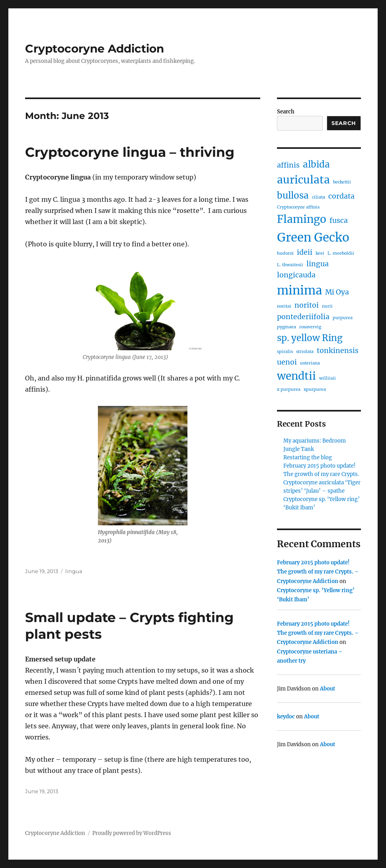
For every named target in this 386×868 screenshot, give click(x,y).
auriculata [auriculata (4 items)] (303, 180)
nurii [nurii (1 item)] (327, 306)
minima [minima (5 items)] (299, 290)
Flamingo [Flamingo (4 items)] (302, 219)
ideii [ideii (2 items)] (305, 252)
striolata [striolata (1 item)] (305, 352)
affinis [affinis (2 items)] (288, 165)
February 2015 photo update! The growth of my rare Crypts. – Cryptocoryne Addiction (318, 572)
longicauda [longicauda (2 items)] (296, 275)
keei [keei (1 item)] (320, 253)
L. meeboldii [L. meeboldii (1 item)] (341, 253)
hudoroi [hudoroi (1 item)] (285, 253)
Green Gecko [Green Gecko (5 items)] (313, 237)
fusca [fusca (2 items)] (339, 220)
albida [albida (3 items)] (316, 164)
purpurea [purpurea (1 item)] (343, 318)
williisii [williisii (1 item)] (328, 378)
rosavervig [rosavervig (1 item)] (310, 327)
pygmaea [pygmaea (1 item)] (287, 327)
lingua (74, 571)
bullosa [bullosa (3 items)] (293, 195)
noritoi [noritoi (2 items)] (307, 305)
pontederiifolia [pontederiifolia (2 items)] (303, 317)
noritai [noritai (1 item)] (284, 306)
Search (286, 112)
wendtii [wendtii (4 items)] (296, 376)
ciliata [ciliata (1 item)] (319, 197)
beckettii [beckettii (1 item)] (342, 182)
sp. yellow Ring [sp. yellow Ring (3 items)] (310, 338)
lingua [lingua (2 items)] (318, 264)
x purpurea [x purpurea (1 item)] (289, 389)
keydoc (286, 717)
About (328, 689)
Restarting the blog (308, 457)
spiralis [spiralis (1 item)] (285, 352)
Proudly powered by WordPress (132, 833)
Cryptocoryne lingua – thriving (130, 152)
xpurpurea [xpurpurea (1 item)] (315, 389)
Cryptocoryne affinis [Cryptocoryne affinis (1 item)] (298, 207)
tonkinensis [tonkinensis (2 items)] (338, 351)
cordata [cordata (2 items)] (341, 196)
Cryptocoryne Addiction (95, 49)
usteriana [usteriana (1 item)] (310, 363)
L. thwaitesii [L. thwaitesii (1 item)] (290, 265)
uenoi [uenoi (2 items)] (287, 362)
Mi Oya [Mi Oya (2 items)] (337, 292)
